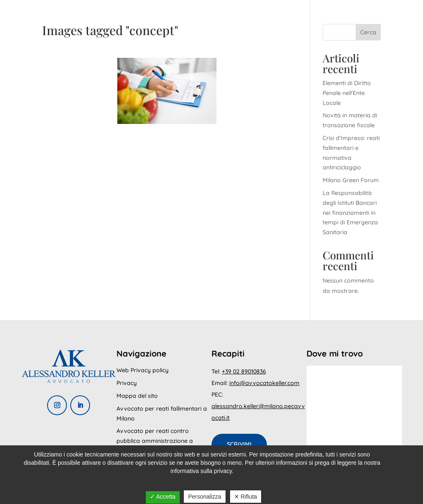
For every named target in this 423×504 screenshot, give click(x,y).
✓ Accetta (163, 497)
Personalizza (204, 497)
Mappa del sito (137, 396)
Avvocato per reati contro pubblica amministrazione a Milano (155, 441)
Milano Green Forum (351, 180)
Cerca (368, 32)
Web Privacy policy (143, 370)
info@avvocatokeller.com (264, 383)
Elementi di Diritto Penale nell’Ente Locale (347, 93)
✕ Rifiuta (246, 497)
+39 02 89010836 (244, 371)
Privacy (127, 383)
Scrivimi (239, 444)
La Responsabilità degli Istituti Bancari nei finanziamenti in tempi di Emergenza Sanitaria (350, 213)
